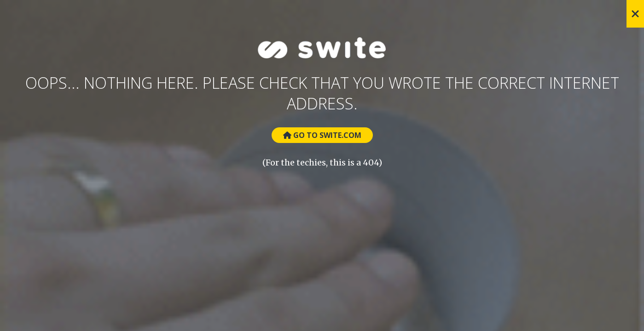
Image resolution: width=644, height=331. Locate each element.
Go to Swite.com (322, 135)
